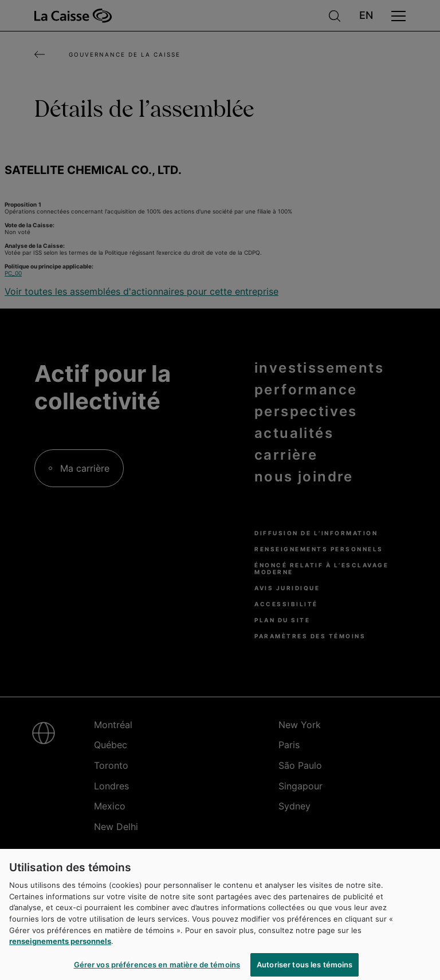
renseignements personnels (60, 945)
